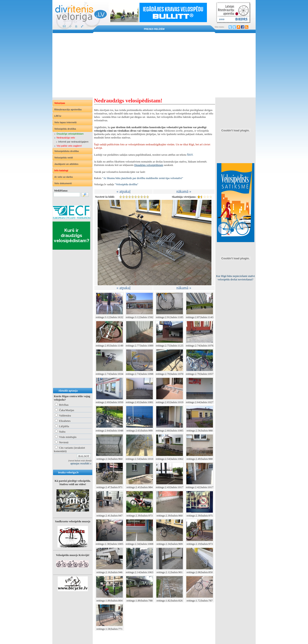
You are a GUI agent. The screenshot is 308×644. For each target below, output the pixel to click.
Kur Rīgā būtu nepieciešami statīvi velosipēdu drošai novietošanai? (236, 278)
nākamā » (184, 191)
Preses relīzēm (154, 29)
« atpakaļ (124, 191)
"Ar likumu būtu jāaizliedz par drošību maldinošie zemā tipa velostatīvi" (143, 178)
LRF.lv (58, 116)
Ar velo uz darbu (64, 177)
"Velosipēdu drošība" (126, 184)
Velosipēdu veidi (64, 158)
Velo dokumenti (63, 183)
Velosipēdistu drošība (67, 151)
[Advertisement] (154, 65)
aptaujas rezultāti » (81, 463)
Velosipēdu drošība (65, 129)
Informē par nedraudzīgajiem (73, 142)
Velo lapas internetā (65, 122)
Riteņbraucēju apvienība (68, 109)
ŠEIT (190, 155)
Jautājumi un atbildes (66, 164)
